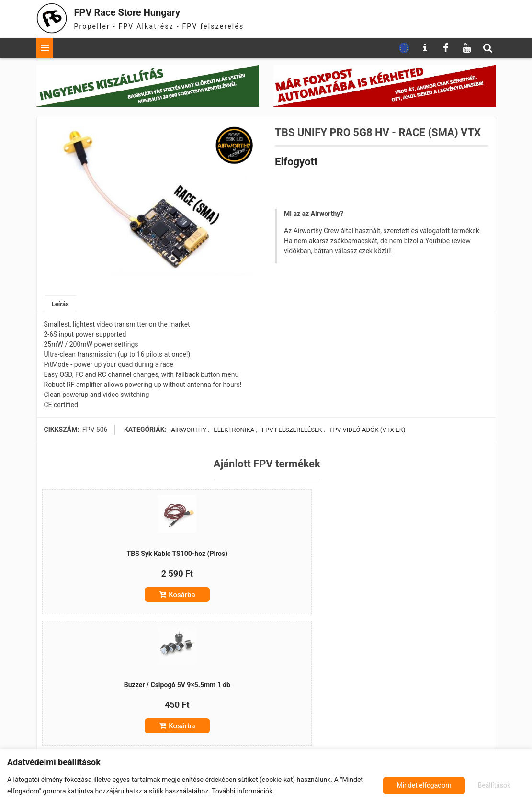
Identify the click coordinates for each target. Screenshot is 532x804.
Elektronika (232, 430)
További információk (242, 791)
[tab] (61, 304)
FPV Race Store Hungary (140, 12)
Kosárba (120, 597)
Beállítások (412, 785)
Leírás (61, 304)
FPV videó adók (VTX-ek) (367, 430)
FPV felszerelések (290, 430)
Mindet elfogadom (484, 785)
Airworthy (187, 430)
